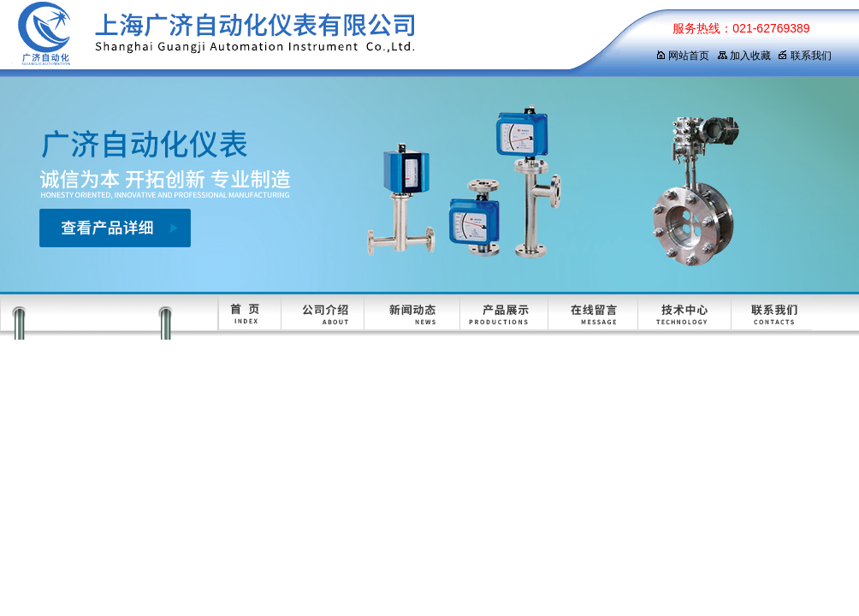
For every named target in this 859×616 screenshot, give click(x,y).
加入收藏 (744, 56)
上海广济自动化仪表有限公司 (312, 38)
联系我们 (805, 56)
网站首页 (682, 56)
